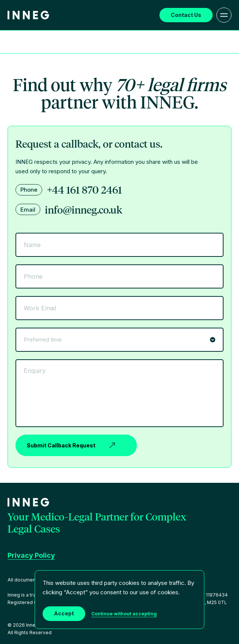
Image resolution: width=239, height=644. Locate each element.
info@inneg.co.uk (83, 210)
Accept (64, 613)
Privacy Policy (31, 555)
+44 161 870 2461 (84, 190)
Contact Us (186, 15)
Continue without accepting (124, 614)
